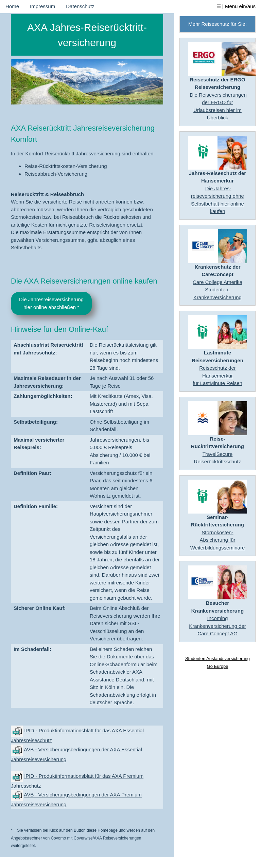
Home (12, 6)
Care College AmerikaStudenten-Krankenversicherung (217, 290)
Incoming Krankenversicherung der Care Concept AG (217, 626)
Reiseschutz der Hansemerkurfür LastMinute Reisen (217, 375)
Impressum (42, 6)
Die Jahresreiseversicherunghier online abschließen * (51, 303)
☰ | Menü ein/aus (236, 6)
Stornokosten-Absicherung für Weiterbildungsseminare (218, 540)
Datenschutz (80, 6)
